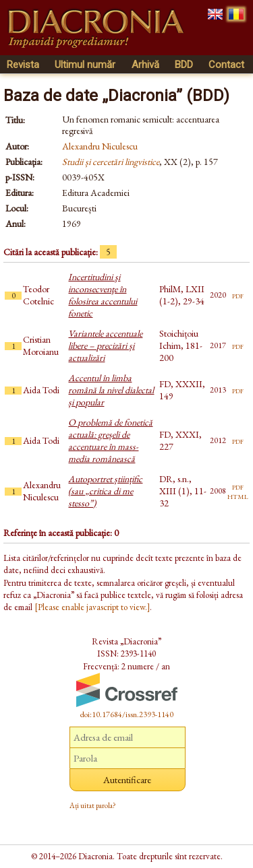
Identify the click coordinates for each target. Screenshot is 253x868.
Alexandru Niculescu (100, 146)
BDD (184, 65)
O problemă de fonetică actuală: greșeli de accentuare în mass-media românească (110, 440)
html (238, 496)
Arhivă (145, 65)
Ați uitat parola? (93, 805)
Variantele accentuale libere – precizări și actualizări (105, 345)
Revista (23, 65)
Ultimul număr (85, 65)
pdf (238, 295)
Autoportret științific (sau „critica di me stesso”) (105, 491)
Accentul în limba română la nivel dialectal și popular (111, 390)
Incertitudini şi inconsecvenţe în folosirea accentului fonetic (103, 295)
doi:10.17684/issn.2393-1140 (127, 714)
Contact (226, 65)
